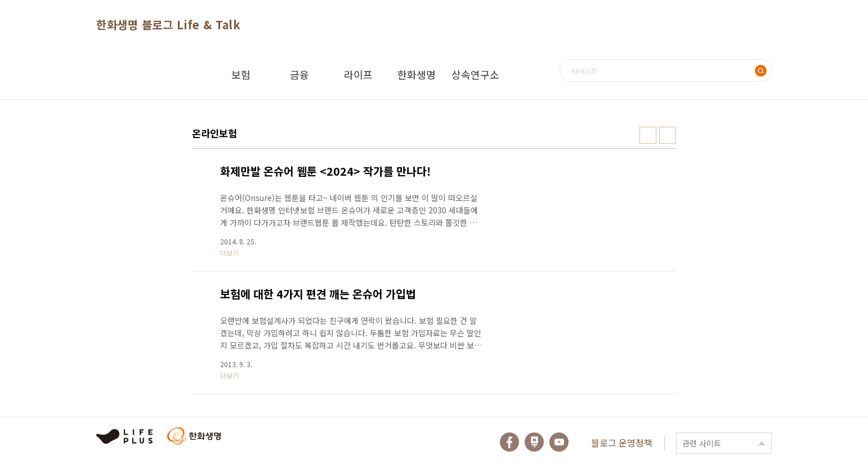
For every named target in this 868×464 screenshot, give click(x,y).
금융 (299, 74)
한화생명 (417, 74)
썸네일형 (648, 135)
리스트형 (668, 135)
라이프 (358, 74)
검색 (760, 70)
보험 (241, 74)
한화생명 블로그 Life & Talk (168, 24)
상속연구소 (475, 74)
